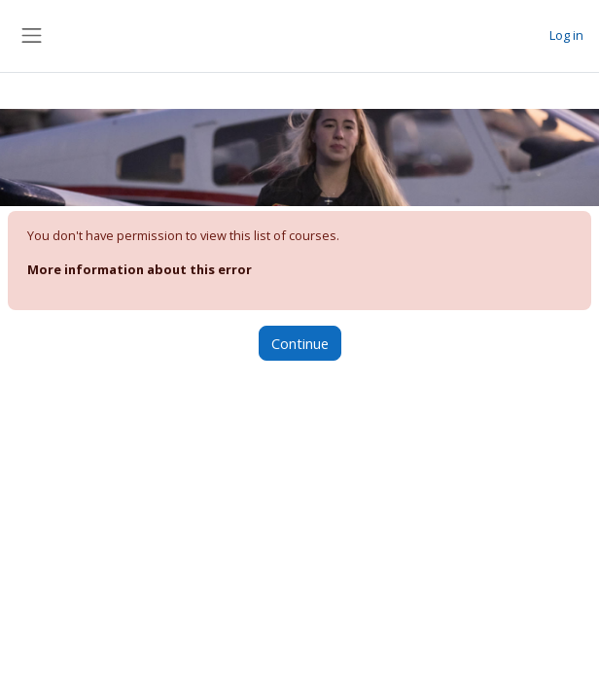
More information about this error (140, 269)
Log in (566, 35)
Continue (300, 343)
